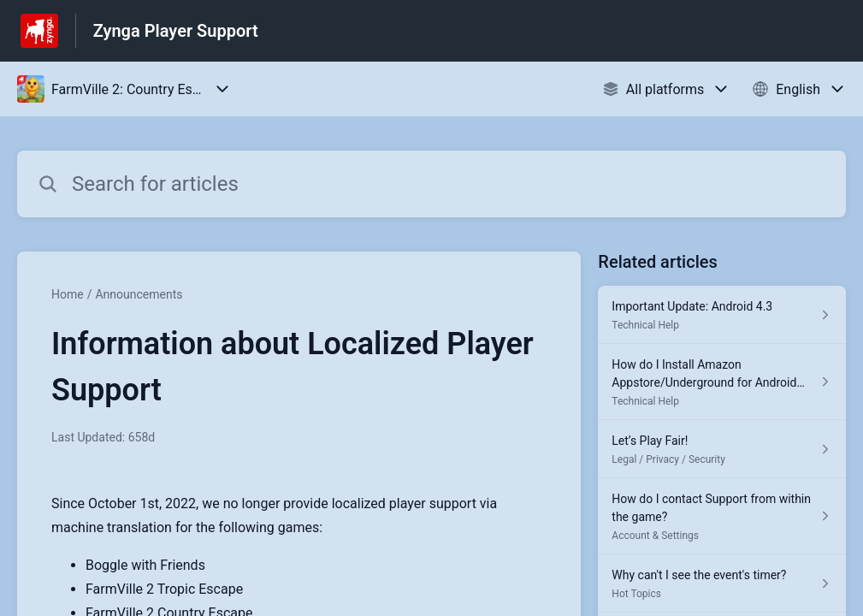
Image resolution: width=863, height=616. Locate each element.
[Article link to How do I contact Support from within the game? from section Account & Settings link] (722, 516)
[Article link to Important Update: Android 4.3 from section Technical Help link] (722, 315)
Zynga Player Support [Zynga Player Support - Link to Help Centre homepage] (176, 31)
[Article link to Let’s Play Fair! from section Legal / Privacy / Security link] (722, 449)
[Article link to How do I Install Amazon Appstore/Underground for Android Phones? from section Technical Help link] (722, 382)
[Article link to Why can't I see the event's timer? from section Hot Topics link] (722, 583)
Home (68, 294)
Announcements (139, 294)
